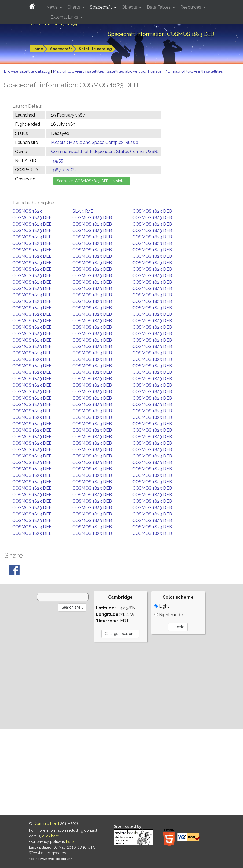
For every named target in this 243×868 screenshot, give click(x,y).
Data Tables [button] (159, 7)
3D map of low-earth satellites (194, 71)
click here (51, 836)
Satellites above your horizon (135, 71)
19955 (57, 161)
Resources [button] (191, 7)
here (70, 842)
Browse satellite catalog (28, 71)
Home (37, 49)
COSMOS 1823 (27, 211)
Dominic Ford (46, 823)
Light (162, 606)
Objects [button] (130, 7)
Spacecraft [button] (101, 7)
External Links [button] (65, 17)
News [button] (53, 7)
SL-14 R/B (83, 211)
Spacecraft (61, 49)
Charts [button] (74, 7)
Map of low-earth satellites (79, 71)
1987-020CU (64, 170)
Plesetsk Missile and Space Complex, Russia (95, 142)
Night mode (169, 615)
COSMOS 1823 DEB (152, 211)
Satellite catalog (95, 49)
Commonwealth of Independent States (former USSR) (105, 152)
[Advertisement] (121, 685)
